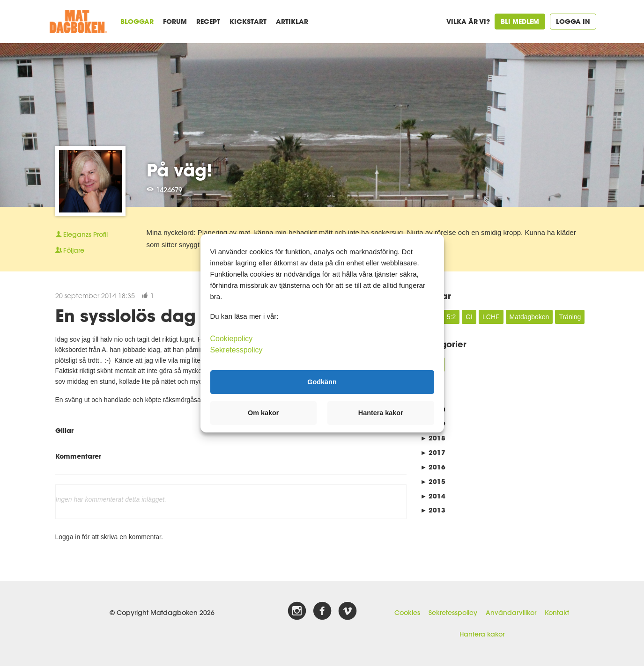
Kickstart (248, 21)
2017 (433, 452)
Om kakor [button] (263, 413)
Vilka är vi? (468, 21)
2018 (433, 438)
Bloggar (137, 21)
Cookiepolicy (232, 338)
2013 (433, 510)
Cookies (407, 613)
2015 (433, 481)
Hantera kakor (482, 634)
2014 (433, 496)
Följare (70, 250)
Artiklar (292, 21)
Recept (208, 21)
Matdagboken (529, 317)
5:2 (451, 317)
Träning (570, 317)
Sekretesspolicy (453, 613)
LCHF (491, 317)
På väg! (179, 170)
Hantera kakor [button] (381, 413)
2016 (433, 467)
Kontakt (557, 613)
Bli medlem (520, 21)
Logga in (573, 21)
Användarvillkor (511, 613)
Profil (81, 234)
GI (469, 317)
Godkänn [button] (322, 382)
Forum (175, 21)
